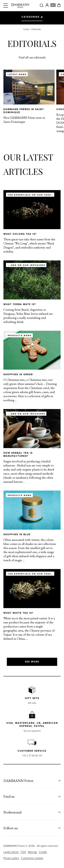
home (26, 29)
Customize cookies (32, 858)
